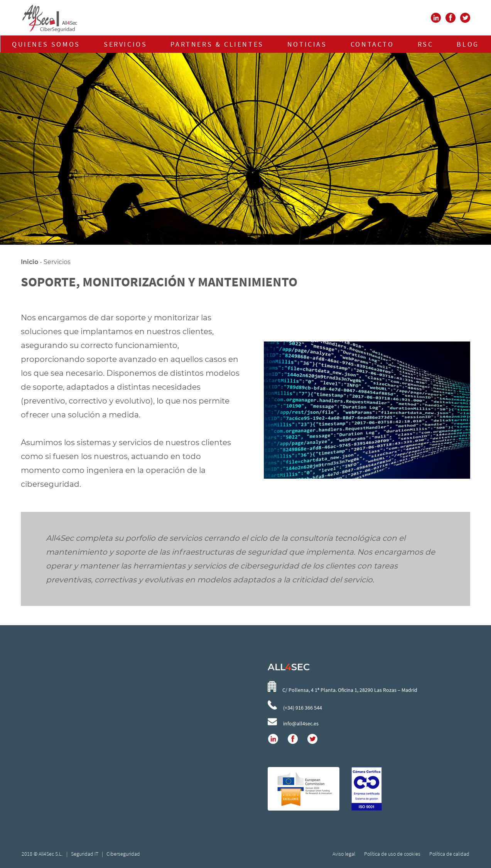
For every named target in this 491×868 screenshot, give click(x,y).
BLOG (468, 44)
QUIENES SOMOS (46, 44)
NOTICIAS (307, 44)
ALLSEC (289, 667)
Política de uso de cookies (392, 854)
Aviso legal (344, 854)
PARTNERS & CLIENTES (217, 44)
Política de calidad (449, 854)
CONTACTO (372, 44)
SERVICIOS (125, 44)
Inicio (30, 262)
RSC (426, 44)
